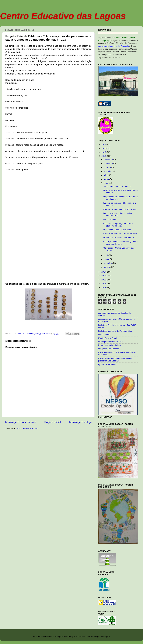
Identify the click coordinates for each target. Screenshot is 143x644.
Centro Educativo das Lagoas (63, 16)
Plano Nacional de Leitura (110, 345)
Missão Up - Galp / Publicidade (117, 230)
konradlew (80, 636)
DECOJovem (104, 335)
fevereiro (108, 263)
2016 (104, 276)
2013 (104, 288)
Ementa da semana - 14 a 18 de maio (120, 234)
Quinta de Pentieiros (107, 364)
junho (107, 179)
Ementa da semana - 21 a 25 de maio (120, 209)
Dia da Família (110, 220)
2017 (104, 272)
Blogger (107, 636)
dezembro (109, 159)
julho (106, 175)
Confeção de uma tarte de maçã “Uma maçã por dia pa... (121, 243)
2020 (104, 148)
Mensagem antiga (80, 422)
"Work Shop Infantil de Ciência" (117, 186)
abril (106, 255)
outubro (108, 167)
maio (106, 183)
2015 (104, 280)
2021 (104, 144)
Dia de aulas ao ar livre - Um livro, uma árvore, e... (118, 214)
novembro (109, 163)
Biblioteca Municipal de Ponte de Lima (115, 331)
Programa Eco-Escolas (109, 349)
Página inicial (53, 422)
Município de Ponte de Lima (111, 342)
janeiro (107, 267)
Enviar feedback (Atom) (27, 428)
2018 (104, 156)
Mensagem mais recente (21, 422)
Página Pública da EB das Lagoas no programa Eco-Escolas (115, 359)
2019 (104, 152)
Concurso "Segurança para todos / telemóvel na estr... (119, 225)
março (107, 259)
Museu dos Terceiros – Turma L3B (119, 238)
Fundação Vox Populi (108, 338)
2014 (104, 284)
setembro (108, 171)
